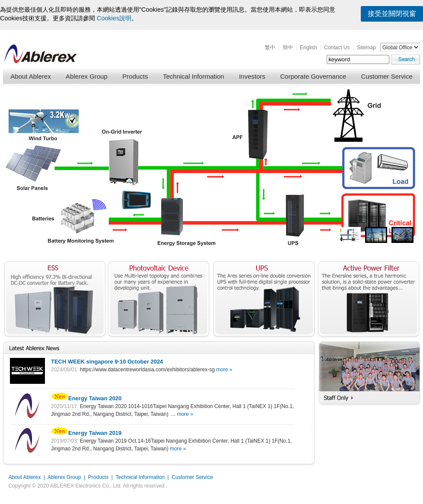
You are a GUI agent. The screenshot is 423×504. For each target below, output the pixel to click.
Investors (252, 76)
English (308, 48)
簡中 (288, 48)
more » (224, 370)
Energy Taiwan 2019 (86, 433)
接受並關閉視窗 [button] (392, 14)
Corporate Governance (313, 76)
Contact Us (337, 48)
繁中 (270, 48)
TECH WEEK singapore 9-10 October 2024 (107, 362)
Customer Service (387, 76)
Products (135, 76)
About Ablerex (30, 76)
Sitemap (366, 48)
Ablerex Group (87, 76)
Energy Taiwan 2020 (86, 398)
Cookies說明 (114, 18)
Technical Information (194, 76)
